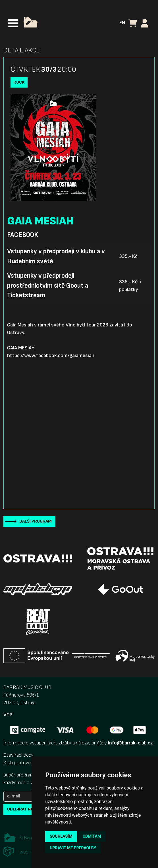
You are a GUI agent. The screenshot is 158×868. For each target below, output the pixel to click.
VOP (8, 715)
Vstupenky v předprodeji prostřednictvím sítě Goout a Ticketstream (48, 286)
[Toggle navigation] (13, 23)
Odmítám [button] (92, 836)
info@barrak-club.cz (130, 743)
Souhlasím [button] (61, 836)
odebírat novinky (26, 809)
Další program (36, 521)
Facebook (23, 235)
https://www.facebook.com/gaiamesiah (51, 356)
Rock (19, 82)
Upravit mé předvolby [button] (73, 848)
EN (122, 23)
